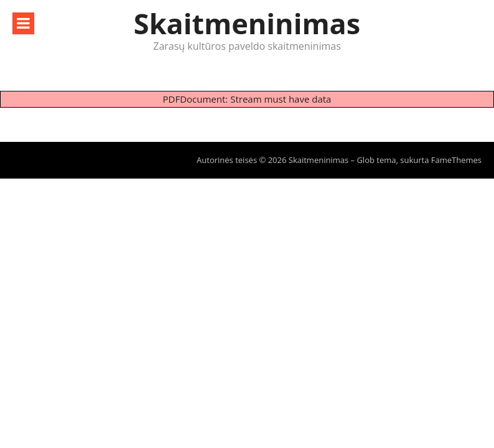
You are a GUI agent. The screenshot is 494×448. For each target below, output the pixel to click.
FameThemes (456, 160)
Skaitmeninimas (247, 23)
